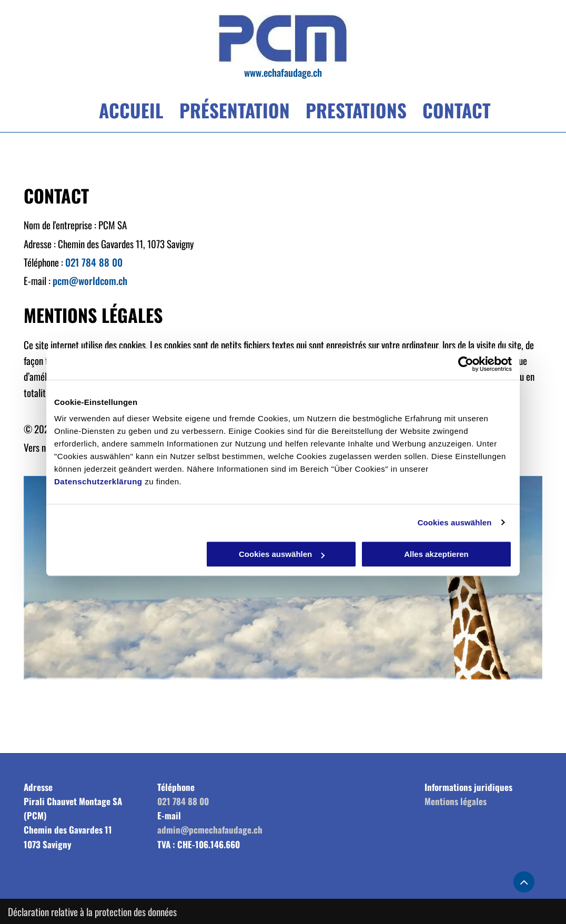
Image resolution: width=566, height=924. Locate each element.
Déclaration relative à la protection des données (92, 911)
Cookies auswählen (455, 522)
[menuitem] (123, 113)
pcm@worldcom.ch (90, 280)
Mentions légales (456, 801)
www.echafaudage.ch (283, 72)
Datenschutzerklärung (98, 481)
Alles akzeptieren (436, 554)
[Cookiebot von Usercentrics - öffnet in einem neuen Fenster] (466, 364)
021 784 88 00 (94, 262)
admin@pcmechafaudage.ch (210, 830)
